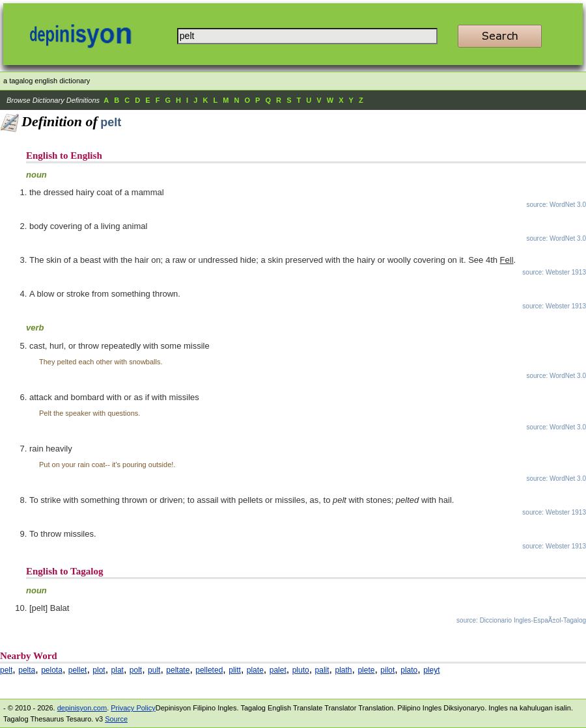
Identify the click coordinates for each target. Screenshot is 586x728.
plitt (235, 670)
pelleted (209, 670)
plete (366, 670)
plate (255, 670)
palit (322, 670)
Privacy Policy (133, 708)
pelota (52, 670)
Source (116, 719)
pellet (78, 670)
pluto (301, 670)
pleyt (431, 670)
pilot (387, 670)
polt (136, 670)
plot (99, 670)
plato (409, 670)
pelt (6, 670)
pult (154, 670)
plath (343, 670)
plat (118, 670)
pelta (27, 670)
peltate (178, 670)
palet (278, 670)
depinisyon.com (82, 708)
